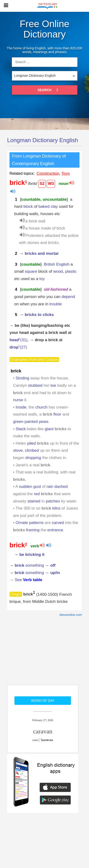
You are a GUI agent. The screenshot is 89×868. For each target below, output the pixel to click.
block (28, 206)
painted (31, 422)
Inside (21, 407)
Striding (23, 378)
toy (42, 279)
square (31, 271)
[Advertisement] (43, 654)
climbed (32, 450)
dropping (33, 458)
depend (68, 297)
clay (54, 206)
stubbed (35, 385)
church (41, 407)
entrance (55, 530)
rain (50, 487)
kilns (56, 508)
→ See (26, 580)
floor (57, 414)
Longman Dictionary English (43, 140)
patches (53, 501)
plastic (71, 271)
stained (34, 501)
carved (58, 523)
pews (44, 422)
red (37, 494)
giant (49, 429)
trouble (56, 304)
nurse (18, 400)
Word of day (43, 701)
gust (37, 487)
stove (18, 450)
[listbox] (45, 76)
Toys (66, 173)
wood (58, 271)
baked (44, 206)
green (18, 422)
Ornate (22, 523)
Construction (48, 173)
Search (47, 90)
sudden (26, 487)
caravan (43, 731)
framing (33, 530)
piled (32, 443)
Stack (21, 429)
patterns (36, 523)
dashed (61, 487)
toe (53, 385)
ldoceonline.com (71, 615)
